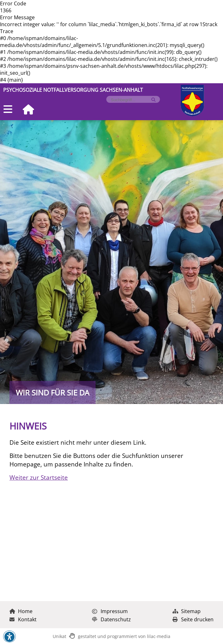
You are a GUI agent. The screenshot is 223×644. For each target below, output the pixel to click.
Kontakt (23, 619)
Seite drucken (193, 619)
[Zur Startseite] (26, 110)
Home (21, 611)
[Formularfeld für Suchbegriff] (130, 100)
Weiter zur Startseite (39, 477)
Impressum (110, 611)
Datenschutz (111, 619)
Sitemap (187, 611)
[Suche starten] (153, 100)
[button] (9, 637)
